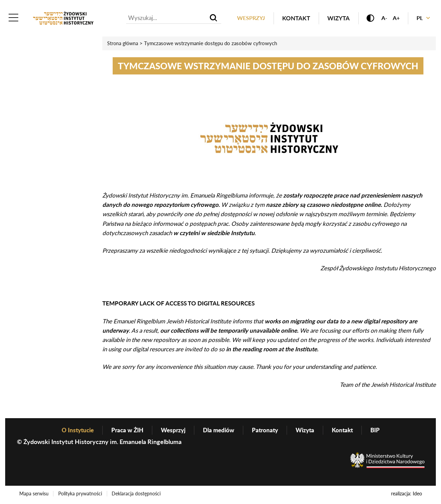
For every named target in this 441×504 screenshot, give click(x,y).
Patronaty (267, 431)
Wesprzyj (245, 18)
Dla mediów (219, 431)
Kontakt (291, 18)
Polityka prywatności (81, 495)
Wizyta (333, 18)
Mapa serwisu (34, 495)
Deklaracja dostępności (139, 495)
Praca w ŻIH (124, 431)
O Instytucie (73, 431)
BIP (381, 431)
